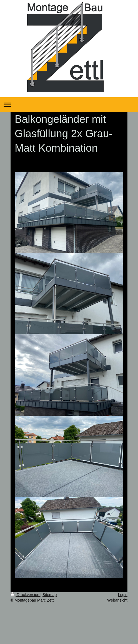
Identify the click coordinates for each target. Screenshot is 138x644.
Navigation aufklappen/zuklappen (69, 105)
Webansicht (117, 600)
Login (123, 595)
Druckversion (25, 595)
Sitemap (50, 595)
